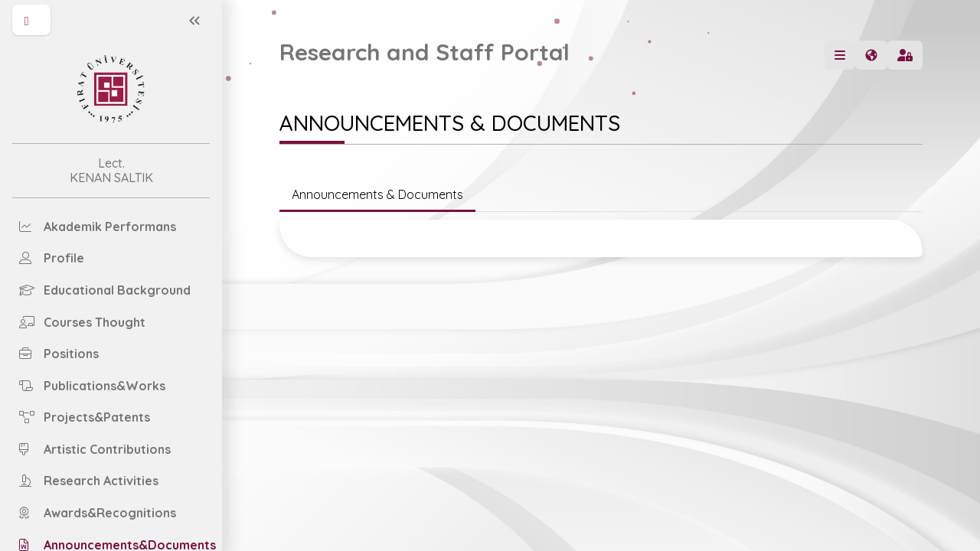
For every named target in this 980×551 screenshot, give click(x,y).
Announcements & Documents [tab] (377, 194)
